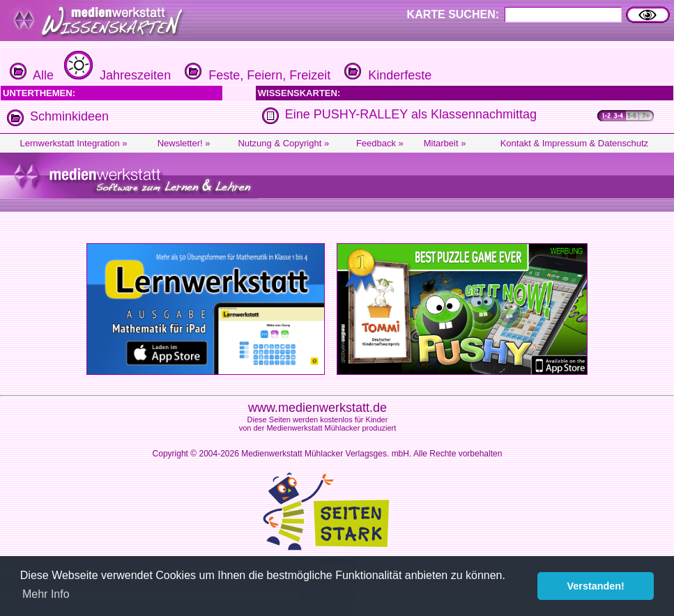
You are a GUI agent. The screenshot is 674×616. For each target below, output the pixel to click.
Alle (32, 75)
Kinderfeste (386, 75)
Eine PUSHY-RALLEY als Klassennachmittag (411, 114)
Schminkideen (69, 116)
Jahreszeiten (116, 75)
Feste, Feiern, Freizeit (256, 75)
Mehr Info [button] (46, 594)
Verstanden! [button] (596, 586)
